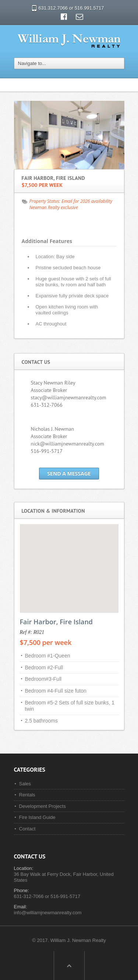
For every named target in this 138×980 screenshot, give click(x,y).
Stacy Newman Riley (53, 383)
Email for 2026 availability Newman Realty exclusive (71, 204)
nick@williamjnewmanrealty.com (68, 444)
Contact (27, 829)
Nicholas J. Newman (53, 429)
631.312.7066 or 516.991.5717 (71, 8)
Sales (25, 784)
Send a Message (69, 473)
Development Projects (43, 806)
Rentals (27, 795)
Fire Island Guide (37, 817)
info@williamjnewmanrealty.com (48, 913)
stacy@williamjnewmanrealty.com (69, 397)
